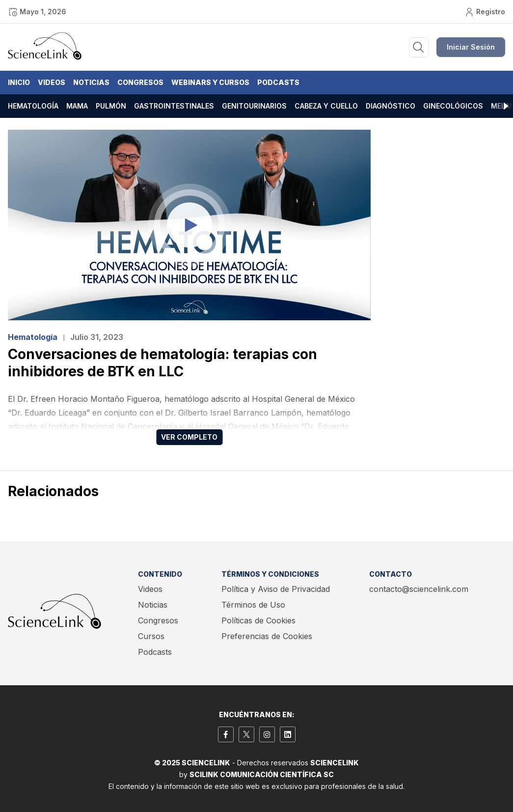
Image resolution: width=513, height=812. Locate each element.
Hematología (33, 106)
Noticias (91, 82)
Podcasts (278, 82)
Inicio (19, 82)
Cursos (151, 636)
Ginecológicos (453, 106)
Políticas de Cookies (258, 620)
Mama (77, 106)
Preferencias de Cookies (267, 636)
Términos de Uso (253, 605)
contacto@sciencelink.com (419, 589)
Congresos (140, 82)
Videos (52, 82)
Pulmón (111, 106)
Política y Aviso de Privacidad (276, 589)
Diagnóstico (391, 106)
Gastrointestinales (174, 106)
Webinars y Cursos (210, 82)
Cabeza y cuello (326, 106)
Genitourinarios (254, 106)
